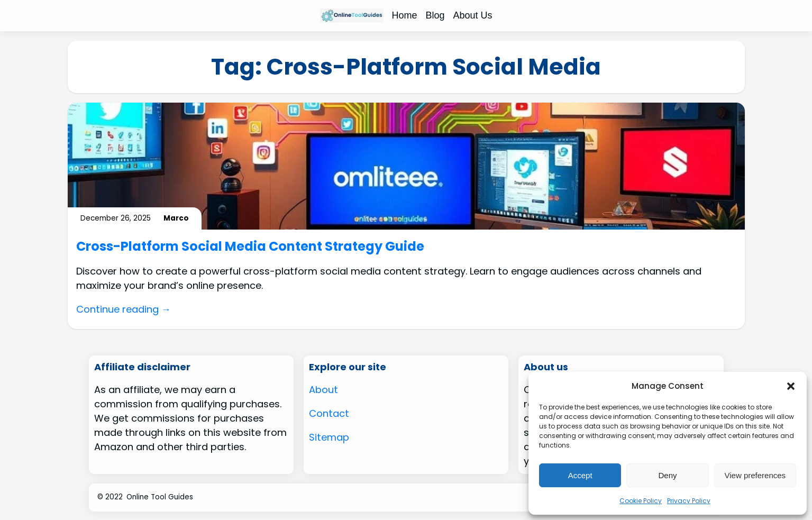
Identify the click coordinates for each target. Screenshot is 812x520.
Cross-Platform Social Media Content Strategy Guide (250, 247)
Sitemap (329, 437)
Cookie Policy (641, 501)
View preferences (755, 475)
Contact (329, 413)
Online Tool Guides (160, 497)
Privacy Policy (689, 501)
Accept (580, 475)
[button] (791, 386)
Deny (667, 475)
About (323, 390)
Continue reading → (124, 309)
